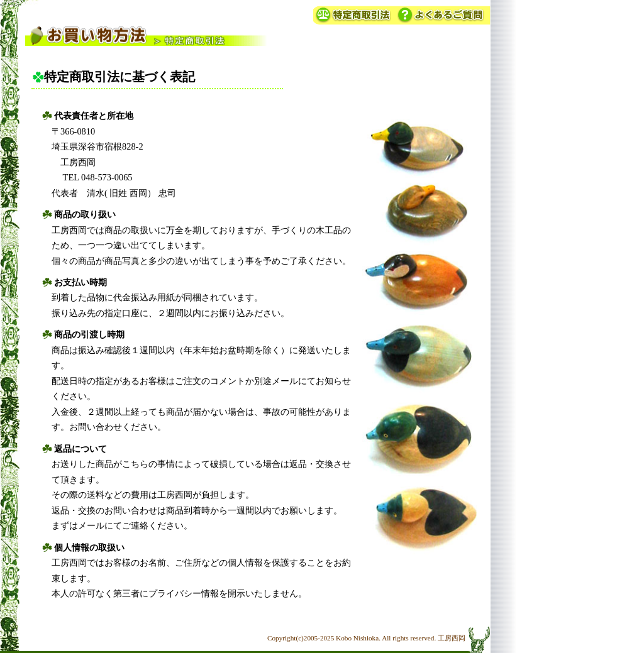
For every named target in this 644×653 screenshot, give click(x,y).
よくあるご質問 (443, 14)
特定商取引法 (354, 14)
